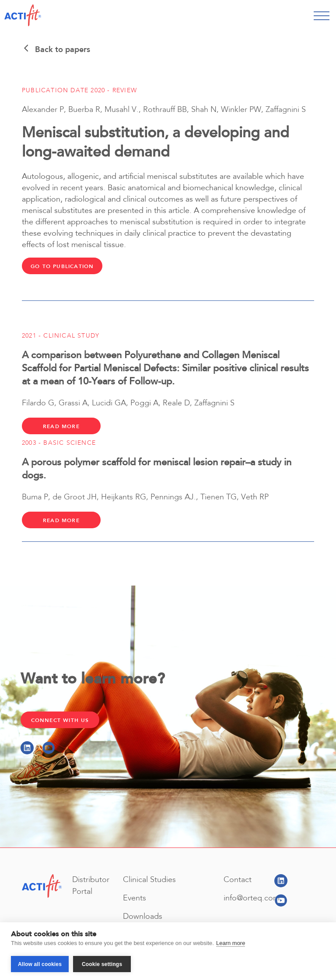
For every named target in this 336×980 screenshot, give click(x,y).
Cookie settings (102, 964)
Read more (61, 426)
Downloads (143, 917)
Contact (238, 880)
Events (135, 898)
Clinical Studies (149, 880)
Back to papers (56, 49)
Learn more (231, 943)
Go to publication (62, 266)
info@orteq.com (252, 898)
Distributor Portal (91, 886)
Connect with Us (60, 720)
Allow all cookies (40, 964)
